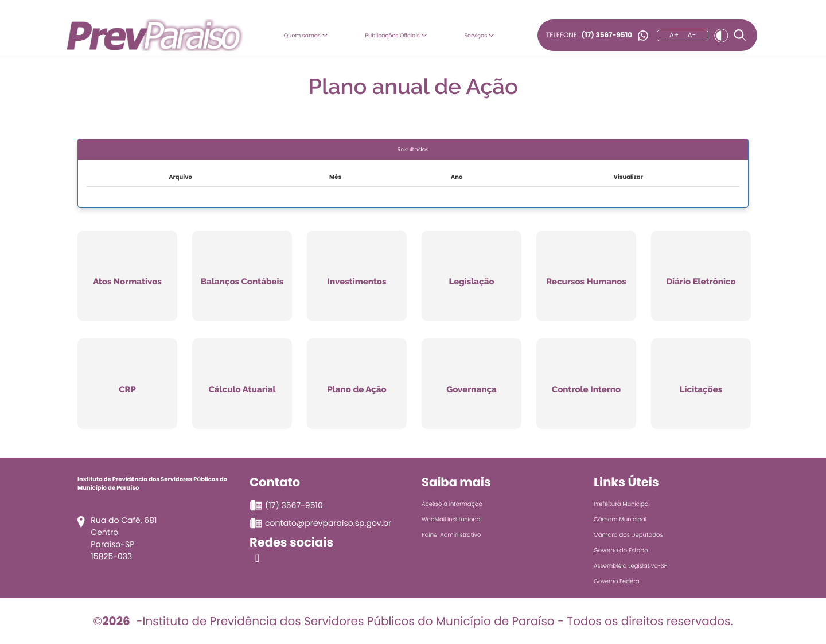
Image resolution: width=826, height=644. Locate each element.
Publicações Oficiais (395, 34)
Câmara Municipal (620, 519)
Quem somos (297, 34)
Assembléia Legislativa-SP (630, 566)
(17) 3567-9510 (607, 35)
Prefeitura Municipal (622, 504)
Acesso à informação (452, 504)
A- (692, 35)
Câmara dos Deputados (628, 535)
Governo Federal (617, 581)
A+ (674, 35)
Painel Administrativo (451, 535)
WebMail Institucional (452, 519)
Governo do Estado (621, 550)
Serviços (484, 34)
